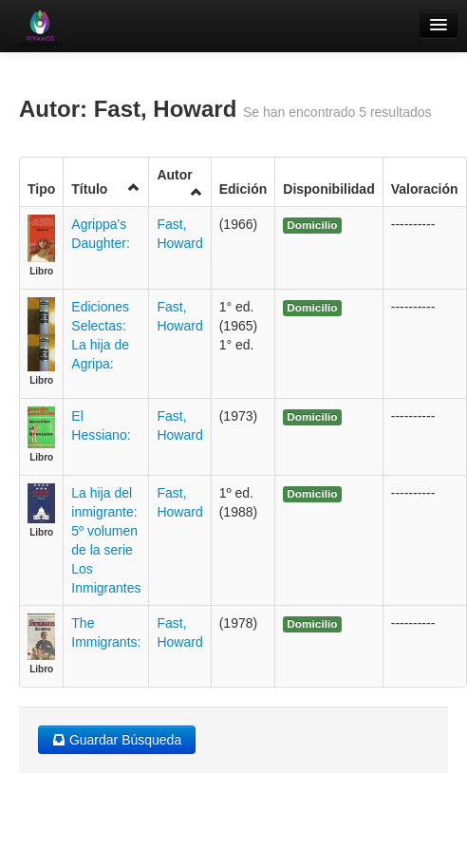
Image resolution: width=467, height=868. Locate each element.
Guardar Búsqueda (117, 740)
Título (106, 189)
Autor (179, 183)
